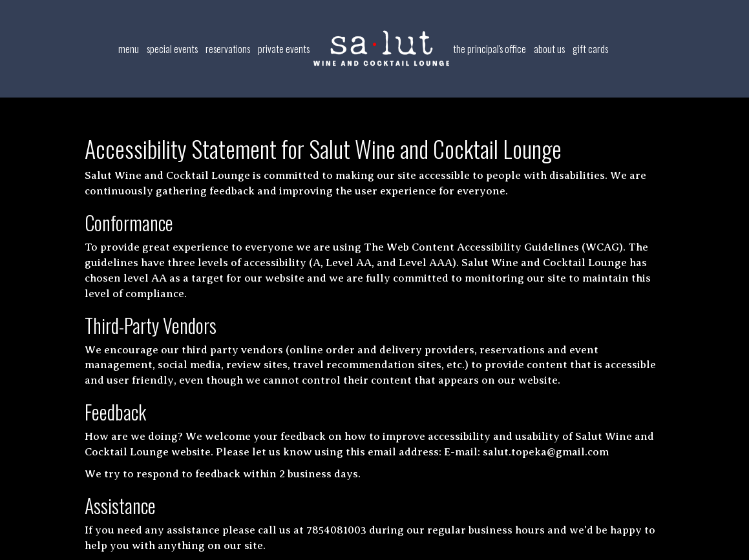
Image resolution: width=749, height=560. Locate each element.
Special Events (172, 48)
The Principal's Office (490, 48)
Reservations (228, 48)
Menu (129, 48)
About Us (549, 48)
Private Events (284, 48)
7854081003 (336, 530)
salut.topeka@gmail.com (546, 452)
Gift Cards (590, 48)
